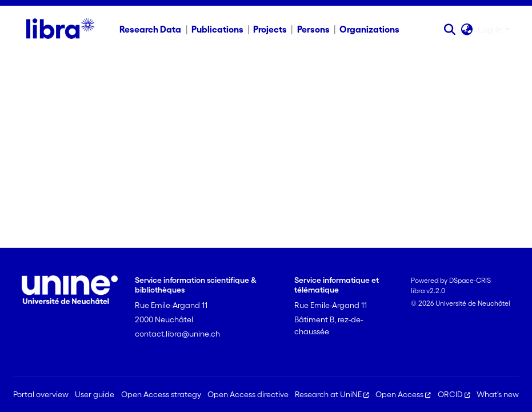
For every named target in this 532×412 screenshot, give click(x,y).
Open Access (403, 394)
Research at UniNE (332, 394)
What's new (498, 394)
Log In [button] (491, 29)
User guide (95, 394)
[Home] (60, 29)
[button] (450, 29)
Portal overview (41, 394)
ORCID (454, 394)
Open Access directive (248, 394)
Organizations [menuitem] (369, 29)
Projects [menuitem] (270, 29)
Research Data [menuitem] (150, 29)
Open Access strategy (161, 394)
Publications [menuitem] (217, 29)
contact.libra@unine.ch (177, 334)
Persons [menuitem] (313, 29)
